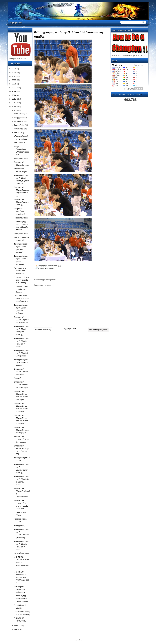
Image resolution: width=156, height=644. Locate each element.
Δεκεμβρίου (19, 114)
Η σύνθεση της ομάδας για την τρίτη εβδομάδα (21, 599)
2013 (14, 99)
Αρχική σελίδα (16, 22)
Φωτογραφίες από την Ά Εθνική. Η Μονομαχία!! (21, 353)
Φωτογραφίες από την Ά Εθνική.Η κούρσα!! (21, 362)
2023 (14, 76)
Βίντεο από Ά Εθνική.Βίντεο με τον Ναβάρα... (22, 430)
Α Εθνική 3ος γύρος (22, 553)
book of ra (78, 640)
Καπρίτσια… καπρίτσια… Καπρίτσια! (20, 211)
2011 (14, 106)
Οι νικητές (18, 378)
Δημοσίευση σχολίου (43, 285)
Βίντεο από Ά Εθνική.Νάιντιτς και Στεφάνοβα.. (21, 385)
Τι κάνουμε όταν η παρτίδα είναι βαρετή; (21, 289)
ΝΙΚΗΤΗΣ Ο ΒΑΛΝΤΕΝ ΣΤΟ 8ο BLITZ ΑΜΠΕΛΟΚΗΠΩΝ (21, 563)
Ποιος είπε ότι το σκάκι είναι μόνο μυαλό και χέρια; (21, 299)
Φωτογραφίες (19, 525)
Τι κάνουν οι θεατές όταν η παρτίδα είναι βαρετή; (21, 280)
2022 (14, 80)
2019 (14, 91)
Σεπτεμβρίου (20, 125)
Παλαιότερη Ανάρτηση (98, 330)
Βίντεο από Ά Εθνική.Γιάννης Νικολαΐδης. (21, 372)
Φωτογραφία (49, 268)
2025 (14, 73)
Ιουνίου (17, 625)
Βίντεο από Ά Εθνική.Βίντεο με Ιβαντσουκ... (22, 439)
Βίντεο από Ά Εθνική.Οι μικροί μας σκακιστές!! (21, 320)
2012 (14, 103)
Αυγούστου (19, 129)
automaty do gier (13, 1)
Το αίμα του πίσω (21, 218)
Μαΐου (17, 629)
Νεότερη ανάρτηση (43, 330)
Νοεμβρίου (19, 118)
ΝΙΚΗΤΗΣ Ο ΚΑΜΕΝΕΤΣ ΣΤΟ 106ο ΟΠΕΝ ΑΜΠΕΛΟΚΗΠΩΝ (22, 577)
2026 (14, 69)
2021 (14, 84)
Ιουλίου (17, 133)
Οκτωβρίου (19, 121)
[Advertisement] (55, 306)
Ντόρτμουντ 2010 (21, 158)
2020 (14, 88)
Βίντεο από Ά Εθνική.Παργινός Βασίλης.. (22, 202)
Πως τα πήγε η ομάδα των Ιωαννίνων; (20, 271)
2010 (14, 110)
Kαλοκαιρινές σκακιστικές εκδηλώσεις (19, 589)
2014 (14, 95)
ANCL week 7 (19, 143)
